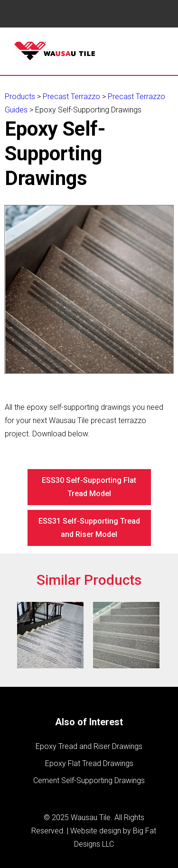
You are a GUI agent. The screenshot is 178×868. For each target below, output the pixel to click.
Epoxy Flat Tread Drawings (89, 763)
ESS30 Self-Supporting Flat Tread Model (89, 487)
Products (20, 97)
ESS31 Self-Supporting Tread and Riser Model (89, 528)
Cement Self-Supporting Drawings (89, 780)
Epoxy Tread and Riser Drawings (89, 746)
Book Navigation (28, 14)
